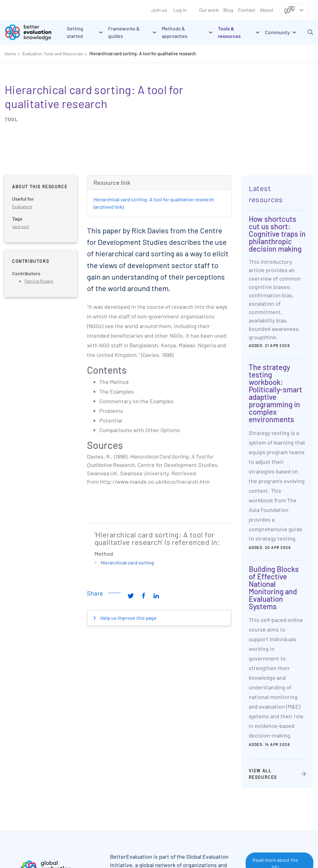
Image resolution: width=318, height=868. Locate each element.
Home (10, 54)
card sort (21, 226)
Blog (228, 10)
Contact (247, 10)
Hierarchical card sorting (127, 562)
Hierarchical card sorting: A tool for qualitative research (143, 54)
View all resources (263, 774)
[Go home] (33, 32)
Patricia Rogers (39, 281)
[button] (311, 32)
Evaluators (22, 206)
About (267, 10)
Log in (180, 10)
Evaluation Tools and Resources (53, 54)
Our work (209, 10)
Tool (11, 119)
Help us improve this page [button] (128, 618)
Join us (159, 10)
